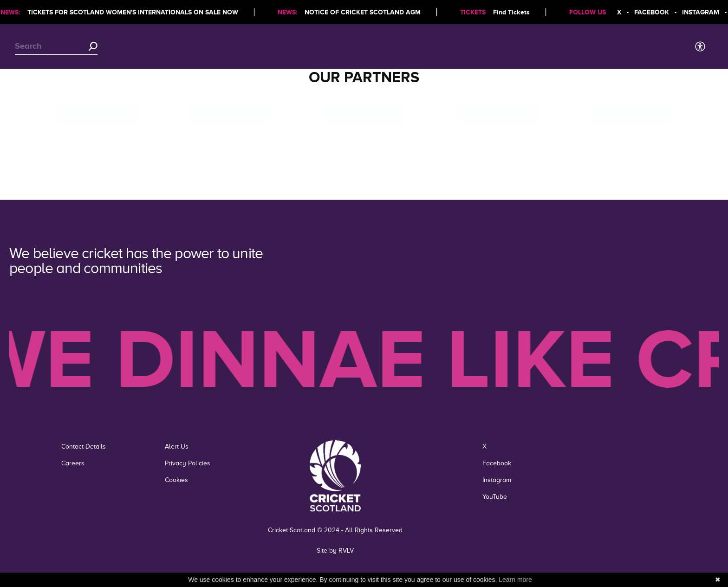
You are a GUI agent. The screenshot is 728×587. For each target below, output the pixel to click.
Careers (73, 463)
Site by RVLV (335, 551)
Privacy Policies (188, 463)
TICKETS (475, 12)
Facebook (497, 463)
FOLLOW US (590, 12)
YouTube (495, 497)
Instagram (497, 480)
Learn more (515, 580)
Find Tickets (514, 12)
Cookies (176, 480)
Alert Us (177, 447)
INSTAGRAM (703, 12)
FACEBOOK (654, 12)
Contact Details (84, 447)
